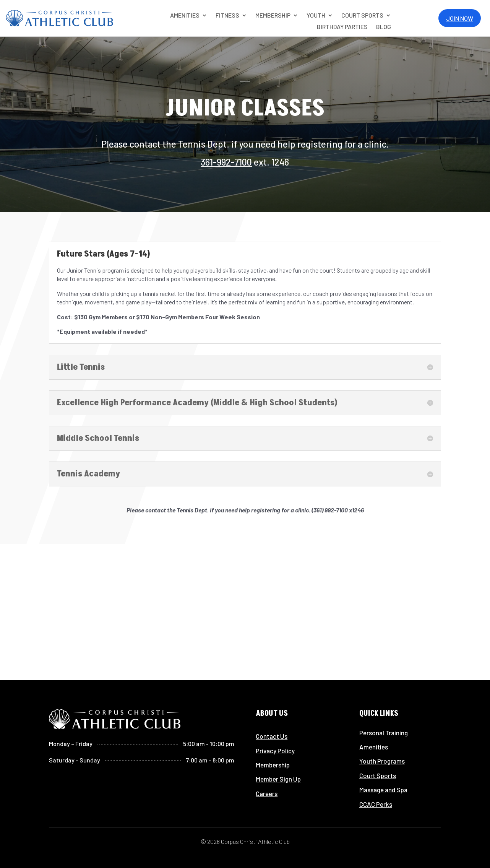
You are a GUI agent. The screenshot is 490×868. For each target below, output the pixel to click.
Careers (267, 793)
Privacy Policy (275, 751)
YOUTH (316, 16)
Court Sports (378, 775)
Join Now (460, 18)
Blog (384, 27)
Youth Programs (382, 761)
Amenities (374, 747)
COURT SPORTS (362, 16)
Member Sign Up (278, 779)
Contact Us (272, 736)
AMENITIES (185, 16)
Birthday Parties (342, 27)
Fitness (227, 16)
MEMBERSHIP (273, 16)
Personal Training (384, 733)
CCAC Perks (376, 804)
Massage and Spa (383, 790)
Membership (273, 765)
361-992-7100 (226, 162)
